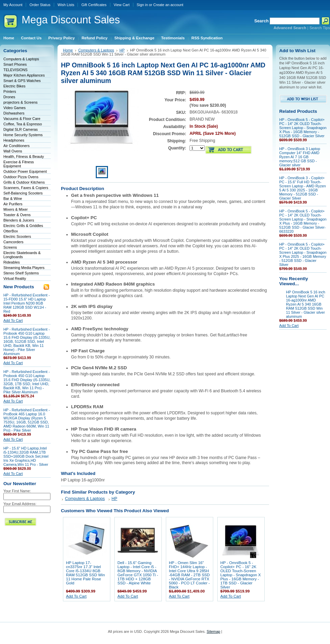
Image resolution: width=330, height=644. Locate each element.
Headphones (14, 140)
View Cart (122, 5)
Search (261, 21)
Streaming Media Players (24, 268)
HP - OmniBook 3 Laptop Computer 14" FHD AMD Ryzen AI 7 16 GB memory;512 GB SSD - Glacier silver (300, 157)
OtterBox (11, 231)
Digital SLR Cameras (21, 129)
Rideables (12, 262)
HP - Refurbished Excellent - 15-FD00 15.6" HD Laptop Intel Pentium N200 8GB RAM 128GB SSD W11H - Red (27, 303)
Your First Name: (17, 491)
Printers (10, 91)
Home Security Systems (23, 135)
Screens (10, 247)
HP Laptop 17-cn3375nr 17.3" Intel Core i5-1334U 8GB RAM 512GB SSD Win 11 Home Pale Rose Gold (85, 573)
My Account (13, 5)
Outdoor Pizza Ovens (21, 177)
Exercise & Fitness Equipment (19, 164)
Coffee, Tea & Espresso (23, 124)
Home (68, 50)
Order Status (40, 5)
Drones (9, 97)
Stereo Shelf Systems (21, 273)
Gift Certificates (94, 5)
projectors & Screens (20, 102)
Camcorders (13, 242)
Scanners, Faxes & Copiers (26, 188)
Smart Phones (15, 64)
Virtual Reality (15, 278)
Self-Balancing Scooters (23, 193)
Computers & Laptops (21, 59)
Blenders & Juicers (19, 220)
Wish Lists (66, 5)
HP (122, 50)
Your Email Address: (20, 504)
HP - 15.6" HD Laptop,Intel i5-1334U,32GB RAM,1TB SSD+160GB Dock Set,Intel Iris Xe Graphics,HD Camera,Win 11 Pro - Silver (26, 456)
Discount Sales (71, 20)
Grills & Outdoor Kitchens (24, 182)
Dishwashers (14, 113)
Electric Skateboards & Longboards (22, 255)
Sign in (142, 5)
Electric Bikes (14, 86)
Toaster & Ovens (17, 215)
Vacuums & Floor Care (22, 119)
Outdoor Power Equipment (25, 171)
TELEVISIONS (15, 70)
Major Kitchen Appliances (24, 75)
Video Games (15, 108)
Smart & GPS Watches (22, 81)
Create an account (168, 5)
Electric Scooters (17, 236)
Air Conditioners (16, 146)
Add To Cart (13, 320)
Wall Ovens (13, 151)
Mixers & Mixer (16, 209)
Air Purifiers (13, 204)
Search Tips (320, 28)
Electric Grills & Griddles (23, 226)
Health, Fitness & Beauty (24, 157)
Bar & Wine (13, 199)
